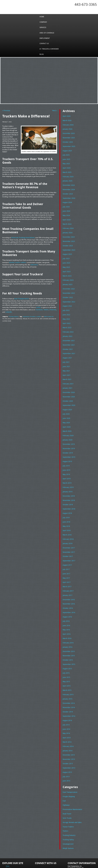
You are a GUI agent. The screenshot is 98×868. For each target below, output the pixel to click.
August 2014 (67, 700)
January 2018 (67, 529)
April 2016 (66, 617)
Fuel (64, 778)
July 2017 (66, 554)
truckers (37, 315)
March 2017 (67, 571)
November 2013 (68, 738)
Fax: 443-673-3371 (73, 851)
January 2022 (67, 329)
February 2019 (68, 475)
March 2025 (67, 170)
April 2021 (66, 366)
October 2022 (67, 291)
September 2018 (68, 496)
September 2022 (68, 295)
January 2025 (67, 178)
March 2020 (67, 421)
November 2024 (68, 187)
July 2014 (66, 704)
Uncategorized (68, 820)
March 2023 (67, 270)
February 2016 (68, 625)
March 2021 (67, 370)
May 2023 (66, 262)
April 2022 (66, 316)
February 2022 (68, 325)
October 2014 (67, 692)
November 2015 (68, 637)
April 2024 (66, 216)
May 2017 (66, 562)
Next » (55, 110)
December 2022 (68, 283)
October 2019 (67, 441)
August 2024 (67, 199)
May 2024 (66, 212)
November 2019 (68, 437)
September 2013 (68, 746)
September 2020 (68, 395)
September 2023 (68, 245)
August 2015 (67, 650)
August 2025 (67, 149)
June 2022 (66, 308)
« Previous (6, 110)
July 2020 (66, 404)
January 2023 (67, 279)
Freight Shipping (68, 774)
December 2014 (68, 683)
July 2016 (66, 604)
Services (43, 27)
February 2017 (68, 575)
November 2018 (68, 487)
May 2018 (66, 512)
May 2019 (66, 462)
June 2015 (66, 658)
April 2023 (66, 266)
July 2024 (66, 204)
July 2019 (66, 454)
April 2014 (66, 717)
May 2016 (66, 612)
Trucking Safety (68, 815)
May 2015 (66, 662)
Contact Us (45, 43)
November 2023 (68, 237)
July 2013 (66, 754)
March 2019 (67, 471)
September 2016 (68, 596)
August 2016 (67, 600)
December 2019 (68, 433)
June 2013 (66, 758)
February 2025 (68, 174)
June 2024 (66, 208)
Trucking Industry (13, 315)
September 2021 (68, 345)
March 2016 (67, 621)
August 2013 (67, 750)
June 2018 (66, 508)
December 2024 (68, 183)
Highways (66, 782)
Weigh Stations (68, 824)
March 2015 (67, 671)
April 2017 (66, 567)
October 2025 (67, 141)
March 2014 (67, 721)
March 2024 (67, 220)
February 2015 (68, 675)
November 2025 (68, 137)
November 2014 (68, 688)
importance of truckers (28, 315)
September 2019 (68, 445)
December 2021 (68, 333)
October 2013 (67, 742)
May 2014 (66, 712)
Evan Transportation (70, 770)
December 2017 (68, 533)
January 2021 (67, 379)
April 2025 (66, 166)
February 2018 (68, 525)
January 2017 (67, 579)
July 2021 (66, 354)
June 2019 (66, 458)
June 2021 (66, 358)
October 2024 (67, 191)
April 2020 (66, 416)
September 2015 (68, 646)
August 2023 (67, 250)
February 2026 (68, 124)
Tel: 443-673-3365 (73, 849)
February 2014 (68, 725)
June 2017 (66, 558)
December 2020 (68, 383)
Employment (45, 38)
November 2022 (68, 287)
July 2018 (66, 504)
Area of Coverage (47, 33)
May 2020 (66, 412)
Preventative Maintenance (71, 786)
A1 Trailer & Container (49, 49)
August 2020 (67, 400)
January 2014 (67, 729)
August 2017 (67, 550)
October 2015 (67, 642)
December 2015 (68, 633)
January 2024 (67, 229)
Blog (42, 54)
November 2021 (68, 337)
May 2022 (66, 312)
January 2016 (67, 629)
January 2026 (67, 128)
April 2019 (66, 466)
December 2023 (68, 233)
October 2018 (67, 491)
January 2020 (67, 429)
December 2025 (68, 133)
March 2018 (67, 521)
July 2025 (66, 154)
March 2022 (67, 320)
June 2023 (66, 258)
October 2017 (67, 541)
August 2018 (67, 500)
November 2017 (68, 537)
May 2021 (66, 362)
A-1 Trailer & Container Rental (68, 861)
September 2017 (68, 546)
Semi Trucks (67, 795)
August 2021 (67, 350)
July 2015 (66, 654)
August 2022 (67, 300)
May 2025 (66, 162)
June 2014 (66, 708)
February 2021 (68, 375)
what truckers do (47, 315)
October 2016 (67, 592)
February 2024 (68, 224)
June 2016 (66, 608)
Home (42, 17)
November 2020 (68, 387)
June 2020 (66, 408)
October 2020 (67, 391)
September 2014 (68, 696)
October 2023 (67, 241)
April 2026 (66, 116)
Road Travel (67, 790)
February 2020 (68, 425)
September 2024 (68, 195)
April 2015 (66, 667)
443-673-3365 (86, 4)
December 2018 (68, 483)
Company (44, 22)
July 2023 (66, 254)
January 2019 (67, 479)
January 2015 (67, 679)
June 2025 (66, 158)
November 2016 (68, 587)
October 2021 (67, 341)
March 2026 (67, 120)
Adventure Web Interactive (75, 867)
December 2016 (68, 583)
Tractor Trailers (68, 803)
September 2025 (68, 145)
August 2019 (67, 450)
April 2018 (66, 517)
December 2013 (68, 733)
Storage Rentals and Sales (71, 799)
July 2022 (66, 304)
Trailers (65, 807)
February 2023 (68, 274)
